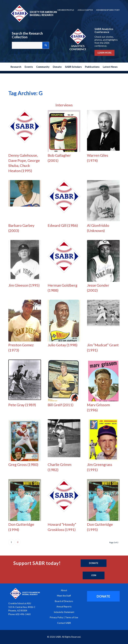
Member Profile (66, 10)
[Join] (94, 575)
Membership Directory (108, 10)
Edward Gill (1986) (63, 225)
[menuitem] (66, 10)
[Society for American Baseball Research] (33, 13)
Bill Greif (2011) (61, 405)
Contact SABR (64, 623)
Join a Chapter (85, 10)
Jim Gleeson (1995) (24, 285)
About (64, 590)
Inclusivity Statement (64, 612)
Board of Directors (64, 601)
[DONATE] (103, 596)
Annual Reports (64, 607)
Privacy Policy (57, 617)
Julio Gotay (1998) (63, 345)
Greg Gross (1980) (23, 464)
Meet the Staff (64, 596)
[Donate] (94, 563)
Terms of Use (72, 617)
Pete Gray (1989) (22, 405)
